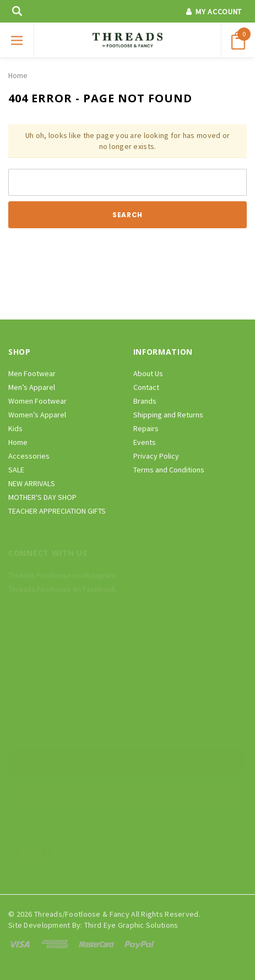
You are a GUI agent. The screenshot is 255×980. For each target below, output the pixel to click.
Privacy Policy (156, 456)
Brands (145, 401)
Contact (146, 387)
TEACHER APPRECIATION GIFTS (57, 511)
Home (18, 75)
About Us (148, 373)
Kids (15, 428)
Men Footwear (32, 373)
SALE (16, 470)
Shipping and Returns (168, 415)
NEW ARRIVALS (32, 483)
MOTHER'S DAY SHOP (42, 497)
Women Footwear (37, 401)
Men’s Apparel (32, 387)
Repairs (146, 428)
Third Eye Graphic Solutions (131, 925)
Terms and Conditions (169, 470)
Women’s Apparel (37, 415)
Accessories (29, 456)
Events (145, 442)
